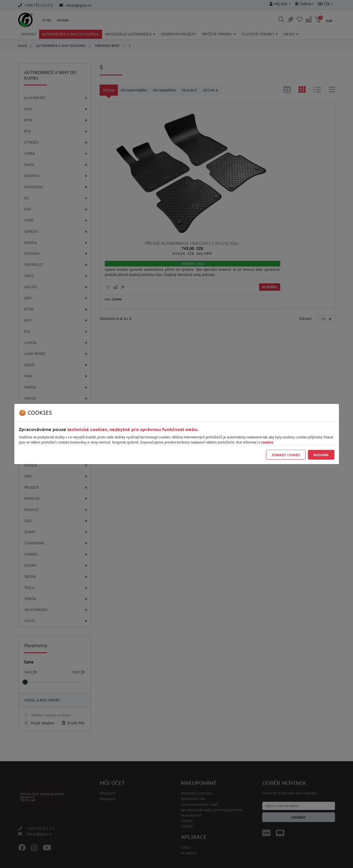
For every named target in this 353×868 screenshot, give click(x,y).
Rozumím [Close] (321, 455)
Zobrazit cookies (286, 455)
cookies (267, 442)
